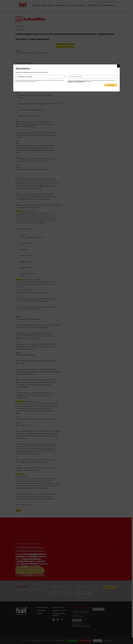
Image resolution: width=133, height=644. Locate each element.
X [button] (118, 66)
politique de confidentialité (76, 82)
